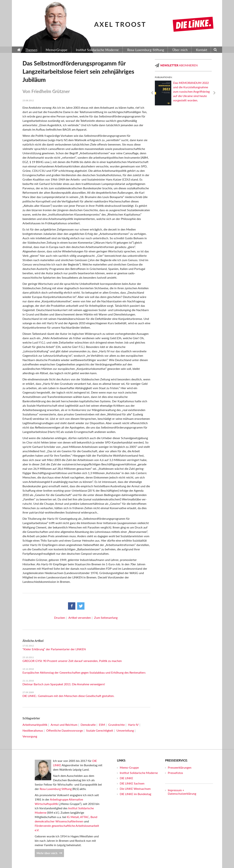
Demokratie (88, 725)
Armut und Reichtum (64, 725)
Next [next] (214, 93)
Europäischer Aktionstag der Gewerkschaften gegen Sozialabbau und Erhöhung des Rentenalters (84, 672)
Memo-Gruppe (129, 767)
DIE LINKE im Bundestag (135, 794)
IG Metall (73, 817)
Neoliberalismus (33, 730)
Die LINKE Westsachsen (135, 789)
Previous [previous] (152, 93)
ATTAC (85, 817)
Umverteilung (125, 730)
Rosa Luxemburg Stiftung (56, 789)
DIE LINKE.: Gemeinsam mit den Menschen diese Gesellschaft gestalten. (68, 696)
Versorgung (30, 736)
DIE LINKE (126, 778)
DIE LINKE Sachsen (132, 783)
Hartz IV (133, 725)
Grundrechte (116, 725)
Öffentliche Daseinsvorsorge (65, 730)
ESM (102, 725)
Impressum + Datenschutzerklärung (182, 792)
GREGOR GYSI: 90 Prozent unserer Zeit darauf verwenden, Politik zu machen (72, 661)
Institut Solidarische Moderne (139, 773)
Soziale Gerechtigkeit (100, 730)
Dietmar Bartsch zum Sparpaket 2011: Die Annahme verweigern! (64, 684)
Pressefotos (175, 773)
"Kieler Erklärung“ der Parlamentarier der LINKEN (54, 649)
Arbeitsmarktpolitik (35, 725)
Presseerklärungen (180, 767)
